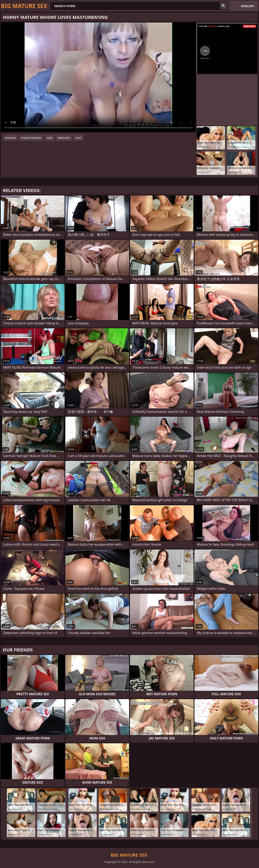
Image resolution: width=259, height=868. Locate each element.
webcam (64, 138)
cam (78, 138)
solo (49, 138)
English (248, 6)
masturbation (31, 138)
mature (10, 138)
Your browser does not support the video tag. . (98, 77)
